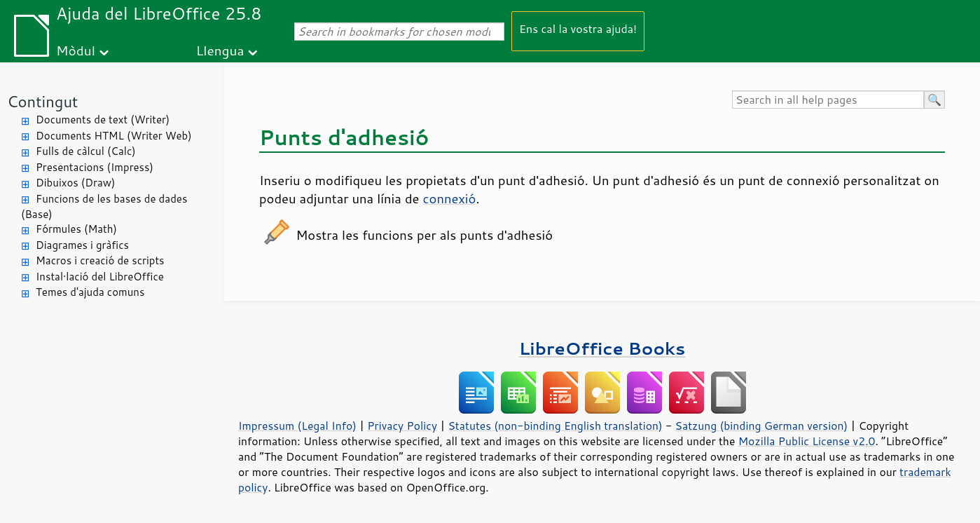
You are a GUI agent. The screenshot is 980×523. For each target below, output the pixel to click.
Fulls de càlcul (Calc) (86, 151)
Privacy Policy (402, 426)
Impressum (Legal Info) (297, 426)
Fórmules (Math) (76, 229)
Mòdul (76, 50)
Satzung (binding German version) (762, 426)
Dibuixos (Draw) (75, 183)
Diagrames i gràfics (82, 245)
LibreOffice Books (602, 348)
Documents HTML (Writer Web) (114, 136)
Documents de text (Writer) (103, 120)
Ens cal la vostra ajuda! (578, 28)
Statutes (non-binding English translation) (555, 426)
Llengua (220, 50)
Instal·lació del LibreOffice (100, 277)
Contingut (42, 101)
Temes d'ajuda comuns (90, 292)
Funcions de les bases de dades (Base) (104, 207)
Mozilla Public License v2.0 (807, 441)
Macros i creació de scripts (100, 260)
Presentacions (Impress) (95, 167)
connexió (450, 198)
